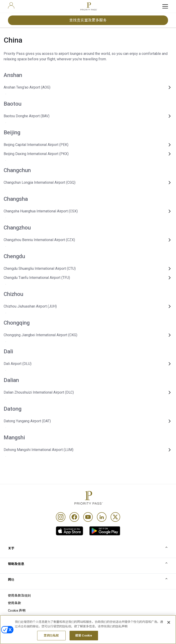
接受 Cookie (84, 639)
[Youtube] (88, 517)
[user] (11, 5)
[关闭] (169, 626)
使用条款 (14, 603)
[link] (70, 531)
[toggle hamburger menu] (165, 6)
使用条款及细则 (19, 596)
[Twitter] (115, 517)
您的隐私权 (51, 639)
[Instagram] (61, 517)
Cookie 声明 (17, 611)
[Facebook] (74, 517)
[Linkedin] (102, 517)
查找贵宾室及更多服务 (88, 20)
